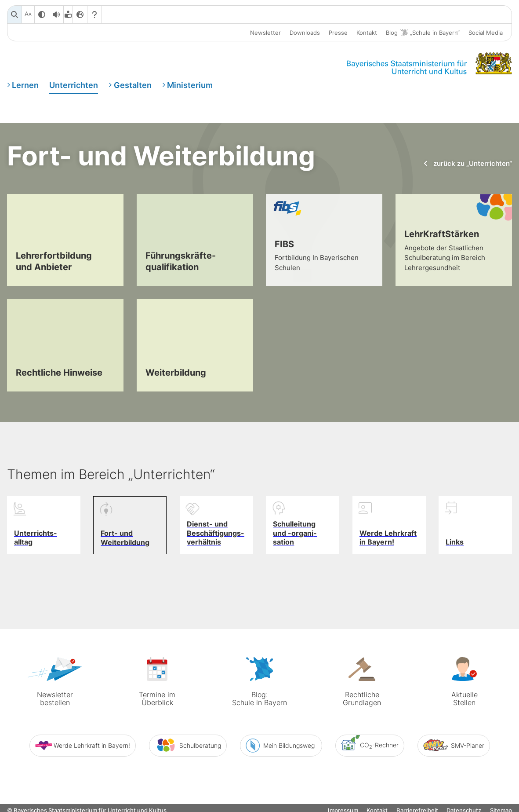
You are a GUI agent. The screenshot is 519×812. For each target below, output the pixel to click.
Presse (338, 33)
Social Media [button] (486, 33)
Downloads (305, 33)
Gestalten (133, 85)
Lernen (25, 85)
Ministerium (190, 85)
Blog (423, 33)
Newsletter (265, 33)
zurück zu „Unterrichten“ (467, 164)
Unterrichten (74, 85)
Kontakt (367, 33)
